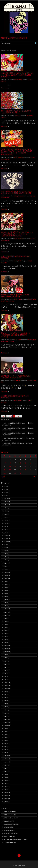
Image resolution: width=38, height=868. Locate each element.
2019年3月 (7, 600)
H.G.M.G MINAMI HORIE (11, 818)
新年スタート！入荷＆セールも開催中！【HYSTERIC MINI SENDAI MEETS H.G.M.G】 (16, 335)
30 (15, 473)
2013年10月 (7, 799)
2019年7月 (7, 588)
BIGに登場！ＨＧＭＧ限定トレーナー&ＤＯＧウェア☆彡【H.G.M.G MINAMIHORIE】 (17, 192)
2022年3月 (7, 493)
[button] (34, 43)
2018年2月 (7, 640)
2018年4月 (7, 634)
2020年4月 (7, 560)
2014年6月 (7, 774)
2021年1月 (7, 533)
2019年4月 (7, 597)
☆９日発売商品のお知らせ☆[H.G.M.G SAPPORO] (16, 397)
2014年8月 (7, 768)
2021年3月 (7, 526)
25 (25, 470)
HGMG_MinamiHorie (19, 158)
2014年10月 (7, 762)
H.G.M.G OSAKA (9, 827)
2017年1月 (7, 679)
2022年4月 (7, 490)
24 (20, 470)
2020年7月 (7, 551)
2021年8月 (7, 511)
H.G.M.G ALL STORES (10, 812)
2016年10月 (7, 689)
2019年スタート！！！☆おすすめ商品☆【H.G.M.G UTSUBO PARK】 (16, 377)
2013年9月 (7, 802)
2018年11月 (7, 612)
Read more (4, 88)
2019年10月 (7, 578)
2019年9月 (7, 582)
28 (5, 473)
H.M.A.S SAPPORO (9, 836)
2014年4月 (7, 780)
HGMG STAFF (17, 299)
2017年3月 (7, 673)
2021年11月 (7, 502)
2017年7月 (7, 661)
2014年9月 (7, 765)
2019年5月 (7, 594)
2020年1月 (7, 569)
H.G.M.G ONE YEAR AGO (11, 824)
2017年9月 (7, 655)
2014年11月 (7, 759)
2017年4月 (7, 670)
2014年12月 (7, 756)
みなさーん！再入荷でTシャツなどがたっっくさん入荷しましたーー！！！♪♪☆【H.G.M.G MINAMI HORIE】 (17, 234)
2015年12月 (7, 719)
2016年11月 (7, 686)
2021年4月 (7, 523)
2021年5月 (7, 520)
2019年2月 (7, 603)
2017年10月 (7, 652)
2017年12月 (7, 646)
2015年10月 (7, 725)
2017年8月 (7, 658)
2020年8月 (7, 548)
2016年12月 (7, 682)
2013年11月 (7, 796)
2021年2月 (7, 529)
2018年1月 (7, 643)
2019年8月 (7, 585)
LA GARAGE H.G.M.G (10, 843)
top (19, 855)
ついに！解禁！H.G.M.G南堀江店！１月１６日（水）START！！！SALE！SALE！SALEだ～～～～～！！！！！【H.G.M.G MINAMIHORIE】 (17, 152)
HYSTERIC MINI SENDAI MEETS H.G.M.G (16, 840)
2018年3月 (7, 637)
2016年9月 (7, 692)
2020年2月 (7, 566)
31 (20, 473)
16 (15, 466)
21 (5, 470)
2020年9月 (7, 545)
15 (10, 466)
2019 (7, 51)
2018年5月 (7, 630)
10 (20, 463)
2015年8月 (7, 731)
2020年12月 (7, 536)
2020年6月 (7, 554)
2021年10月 (7, 505)
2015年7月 (7, 734)
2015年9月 (7, 728)
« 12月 (3, 477)
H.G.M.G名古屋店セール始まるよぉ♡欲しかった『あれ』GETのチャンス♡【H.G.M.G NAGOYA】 (17, 75)
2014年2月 (7, 786)
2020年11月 (7, 539)
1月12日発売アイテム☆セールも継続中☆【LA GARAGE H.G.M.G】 (16, 112)
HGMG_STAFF (18, 261)
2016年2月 (7, 713)
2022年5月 (7, 487)
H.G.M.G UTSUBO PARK (11, 833)
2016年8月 (7, 695)
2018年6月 (7, 627)
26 (30, 470)
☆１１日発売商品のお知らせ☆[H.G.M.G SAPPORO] (16, 257)
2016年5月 (7, 704)
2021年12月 (7, 499)
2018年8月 (7, 621)
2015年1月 (7, 753)
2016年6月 (7, 701)
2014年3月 (7, 783)
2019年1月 (7, 606)
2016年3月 (7, 710)
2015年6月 (7, 738)
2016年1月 (7, 716)
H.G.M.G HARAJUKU (10, 815)
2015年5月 (7, 741)
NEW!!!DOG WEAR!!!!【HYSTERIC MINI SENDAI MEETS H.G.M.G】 (15, 296)
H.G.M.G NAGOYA (9, 821)
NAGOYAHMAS (18, 80)
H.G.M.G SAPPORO (9, 830)
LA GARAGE (17, 116)
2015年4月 (7, 744)
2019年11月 (7, 575)
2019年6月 (7, 591)
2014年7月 (7, 771)
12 (30, 463)
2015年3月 (7, 747)
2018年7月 (7, 624)
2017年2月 (7, 676)
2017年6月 (7, 664)
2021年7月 (7, 514)
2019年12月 (7, 572)
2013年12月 (7, 793)
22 (10, 470)
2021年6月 (7, 517)
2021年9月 (7, 508)
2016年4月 (7, 707)
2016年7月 (7, 698)
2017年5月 (7, 667)
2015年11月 (7, 722)
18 (25, 466)
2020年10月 (7, 542)
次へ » (20, 416)
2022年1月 (7, 496)
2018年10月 (7, 615)
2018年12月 (7, 609)
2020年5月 (7, 557)
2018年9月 (7, 618)
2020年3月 (7, 563)
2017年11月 (7, 649)
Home (3, 51)
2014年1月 (7, 790)
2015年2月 (7, 750)
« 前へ (3, 416)
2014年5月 (7, 777)
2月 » (35, 477)
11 (25, 463)
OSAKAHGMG (18, 380)
